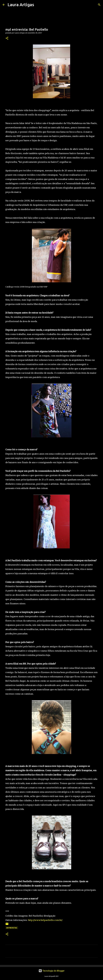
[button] (7, 38)
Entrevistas (12, 928)
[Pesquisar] (38, 5)
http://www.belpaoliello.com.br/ (45, 920)
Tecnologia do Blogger (52, 971)
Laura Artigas (21, 5)
